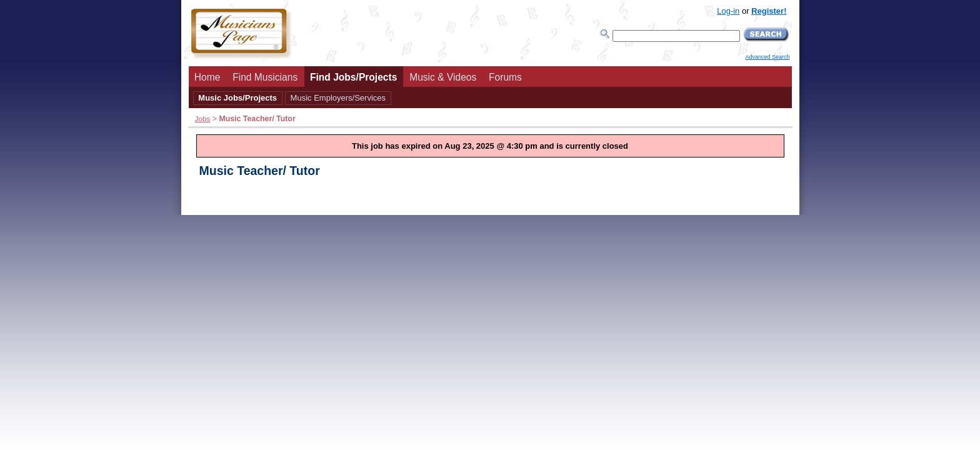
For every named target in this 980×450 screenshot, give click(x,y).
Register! (769, 11)
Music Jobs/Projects (237, 98)
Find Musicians (265, 77)
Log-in (728, 11)
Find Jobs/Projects (354, 77)
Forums (505, 77)
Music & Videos (443, 77)
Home (207, 77)
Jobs (203, 118)
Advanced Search (767, 57)
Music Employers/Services (338, 98)
